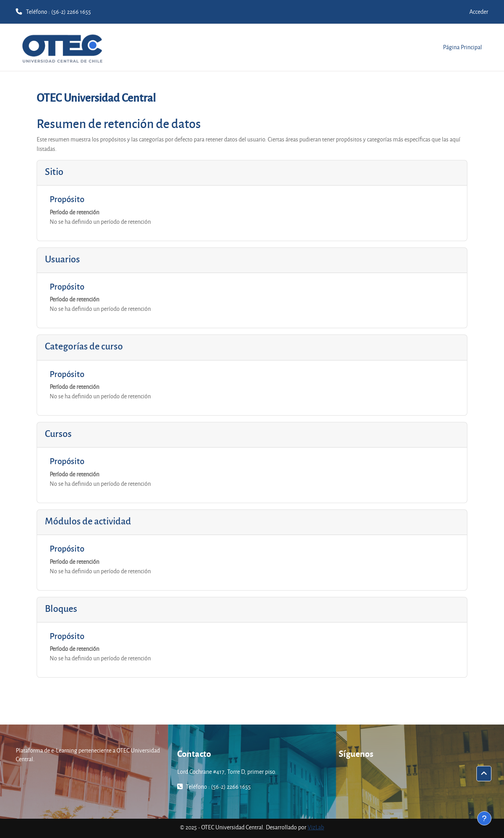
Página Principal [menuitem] (462, 47)
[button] (484, 774)
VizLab (316, 827)
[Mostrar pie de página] (484, 818)
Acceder (479, 12)
